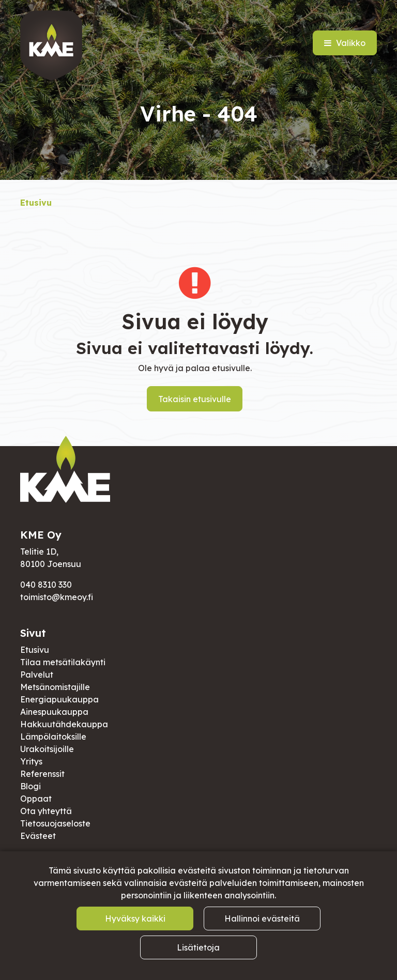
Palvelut (37, 675)
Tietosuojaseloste (55, 823)
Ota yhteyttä (46, 811)
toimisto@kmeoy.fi (57, 597)
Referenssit (42, 774)
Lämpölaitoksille (53, 737)
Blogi (30, 786)
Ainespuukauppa (54, 712)
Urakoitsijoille (47, 749)
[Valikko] (345, 43)
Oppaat (36, 799)
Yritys (31, 761)
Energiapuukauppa (59, 699)
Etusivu (35, 650)
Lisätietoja (198, 947)
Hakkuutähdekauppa (64, 724)
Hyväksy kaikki (135, 918)
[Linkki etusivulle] (51, 45)
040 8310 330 (46, 585)
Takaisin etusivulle (195, 399)
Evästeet (38, 836)
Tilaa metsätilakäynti (63, 662)
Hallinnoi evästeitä (262, 918)
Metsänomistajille (55, 687)
